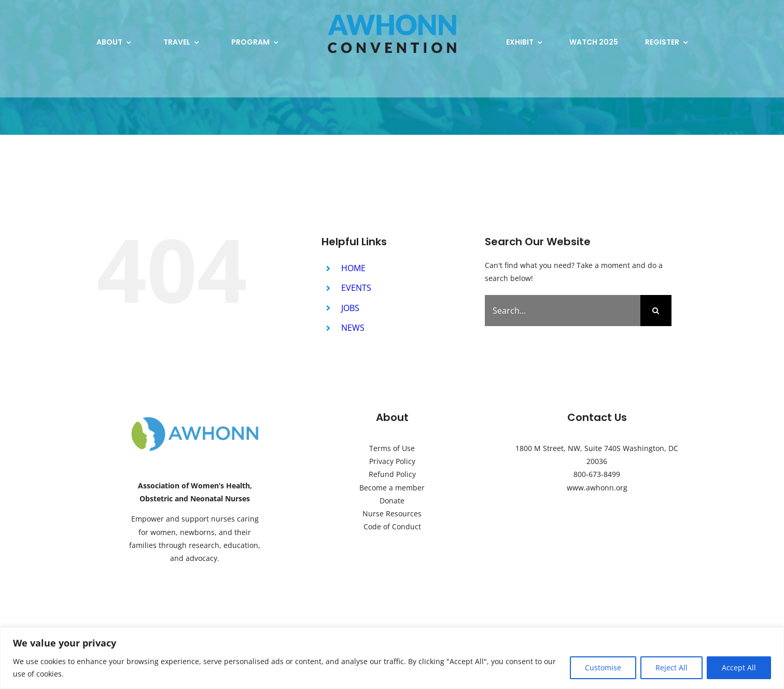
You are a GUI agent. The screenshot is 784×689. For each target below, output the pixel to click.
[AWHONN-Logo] (195, 419)
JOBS (350, 308)
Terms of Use (392, 448)
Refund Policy (392, 474)
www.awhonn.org (597, 488)
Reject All (671, 667)
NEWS (353, 328)
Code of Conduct (392, 526)
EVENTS (356, 288)
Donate (392, 501)
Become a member (392, 488)
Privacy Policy (392, 461)
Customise (603, 667)
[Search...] (563, 311)
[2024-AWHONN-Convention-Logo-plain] (392, 14)
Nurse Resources (392, 514)
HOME (353, 268)
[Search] (656, 311)
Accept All (739, 667)
